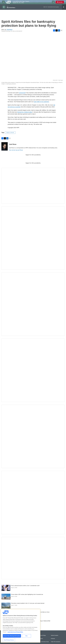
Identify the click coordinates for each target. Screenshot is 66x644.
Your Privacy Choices (9, 640)
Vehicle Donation (55, 635)
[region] (20, 626)
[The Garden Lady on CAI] (33, 238)
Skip (26, 636)
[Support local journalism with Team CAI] (33, 186)
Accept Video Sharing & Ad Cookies (12, 636)
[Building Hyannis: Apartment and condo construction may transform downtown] (33, 558)
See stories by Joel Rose (16, 150)
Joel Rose (10, 30)
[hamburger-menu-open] (3, 2)
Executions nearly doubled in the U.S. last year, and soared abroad (28, 603)
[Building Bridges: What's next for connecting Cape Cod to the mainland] (33, 436)
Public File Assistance (56, 642)
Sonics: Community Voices (43, 642)
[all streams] (64, 7)
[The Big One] (33, 370)
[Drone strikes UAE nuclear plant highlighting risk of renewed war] (6, 597)
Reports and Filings (42, 635)
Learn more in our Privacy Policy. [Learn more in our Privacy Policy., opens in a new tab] (15, 632)
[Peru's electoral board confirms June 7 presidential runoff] (6, 588)
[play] (4, 7)
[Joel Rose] (5, 146)
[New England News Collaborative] (33, 503)
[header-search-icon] (53, 2)
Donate (60, 2)
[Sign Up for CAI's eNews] (33, 304)
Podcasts (53, 639)
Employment (40, 639)
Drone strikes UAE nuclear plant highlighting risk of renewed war (27, 594)
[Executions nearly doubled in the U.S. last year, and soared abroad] (6, 606)
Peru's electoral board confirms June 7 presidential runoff (25, 586)
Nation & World (10, 133)
